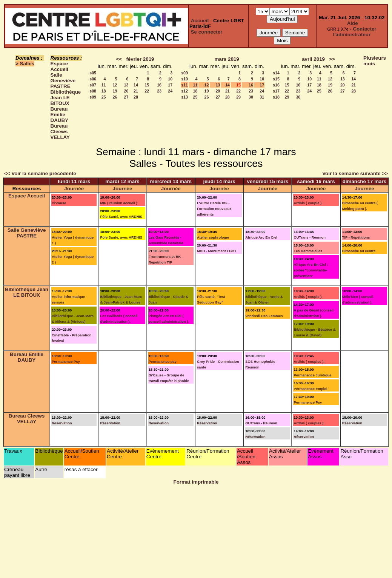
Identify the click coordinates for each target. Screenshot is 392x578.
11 (104, 85)
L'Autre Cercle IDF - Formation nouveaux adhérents (214, 209)
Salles (27, 64)
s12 (184, 91)
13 (126, 85)
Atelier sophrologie (213, 237)
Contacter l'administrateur (355, 32)
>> (332, 59)
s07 (93, 85)
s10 (184, 79)
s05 (93, 73)
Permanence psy (163, 362)
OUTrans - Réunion (309, 237)
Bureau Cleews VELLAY (60, 132)
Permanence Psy (66, 362)
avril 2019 (313, 59)
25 (104, 97)
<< (119, 59)
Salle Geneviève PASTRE (63, 81)
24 (170, 91)
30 (251, 97)
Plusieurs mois (375, 61)
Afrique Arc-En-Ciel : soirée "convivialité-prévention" (311, 270)
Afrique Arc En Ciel (261, 237)
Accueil (200, 21)
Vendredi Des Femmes (264, 316)
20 (126, 91)
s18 (276, 97)
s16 (276, 85)
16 (159, 85)
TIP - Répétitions (356, 237)
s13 (184, 97)
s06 (93, 79)
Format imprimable (196, 482)
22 (147, 91)
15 (147, 85)
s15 (276, 79)
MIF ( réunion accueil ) (118, 203)
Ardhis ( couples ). (309, 362)
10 (170, 79)
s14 (276, 73)
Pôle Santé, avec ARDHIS (121, 217)
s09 (93, 97)
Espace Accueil (59, 66)
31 (262, 97)
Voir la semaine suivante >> (355, 173)
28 (136, 97)
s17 (276, 91)
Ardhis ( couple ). (308, 203)
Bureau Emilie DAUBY (59, 115)
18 (104, 91)
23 (159, 91)
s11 (184, 85)
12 (115, 85)
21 (136, 91)
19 (115, 91)
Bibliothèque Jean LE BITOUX (66, 98)
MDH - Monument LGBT (217, 251)
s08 (93, 91)
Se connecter (207, 32)
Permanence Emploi (310, 389)
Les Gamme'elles (308, 251)
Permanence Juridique (312, 375)
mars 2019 (227, 59)
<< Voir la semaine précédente (40, 173)
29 (238, 97)
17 (170, 85)
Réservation (62, 423)
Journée (74, 189)
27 (126, 97)
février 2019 (140, 59)
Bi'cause (59, 203)
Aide (353, 23)
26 (115, 97)
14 (136, 85)
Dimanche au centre (359, 251)
